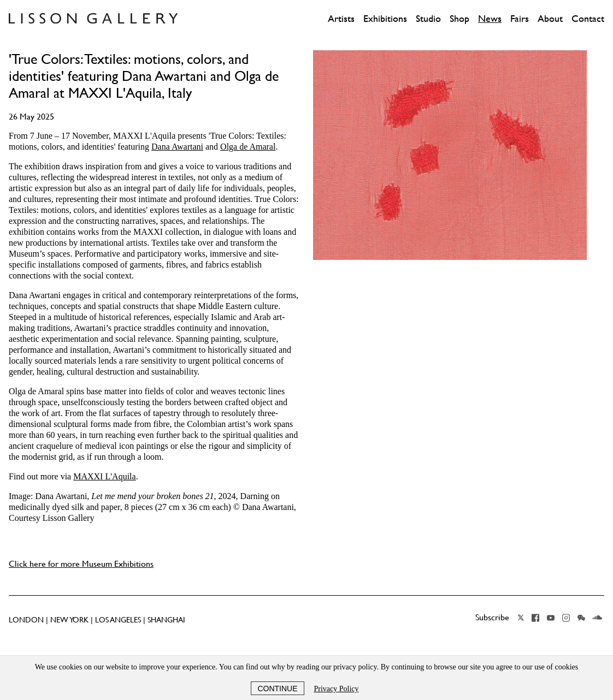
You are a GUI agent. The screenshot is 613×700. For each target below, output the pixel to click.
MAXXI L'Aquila (104, 476)
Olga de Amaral (248, 147)
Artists (341, 19)
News (490, 19)
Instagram (566, 618)
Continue (277, 689)
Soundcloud (597, 618)
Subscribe (492, 617)
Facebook (535, 618)
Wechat (581, 618)
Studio (428, 19)
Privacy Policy (337, 689)
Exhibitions (385, 19)
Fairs (520, 19)
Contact (588, 19)
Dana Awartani (177, 147)
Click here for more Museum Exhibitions (81, 563)
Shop (459, 19)
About (550, 19)
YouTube (551, 618)
